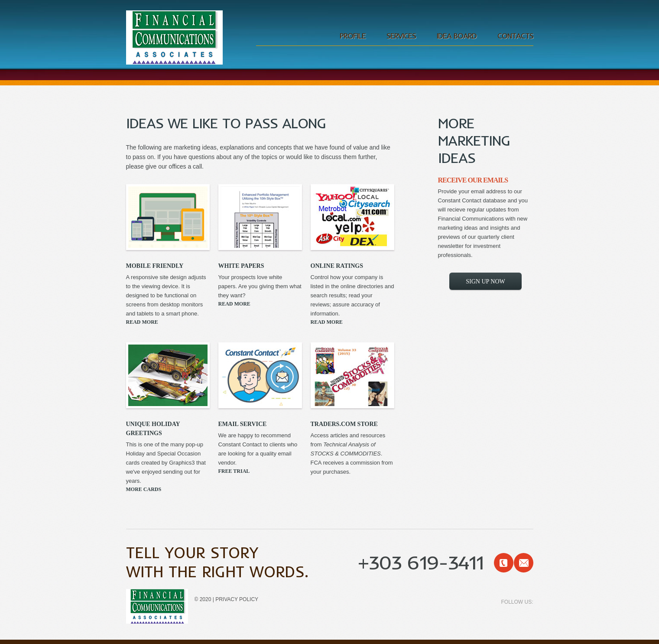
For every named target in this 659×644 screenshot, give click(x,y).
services (401, 36)
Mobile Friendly (155, 266)
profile (353, 36)
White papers (241, 266)
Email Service (243, 424)
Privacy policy (237, 599)
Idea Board (457, 36)
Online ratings (337, 266)
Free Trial (234, 471)
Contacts (515, 36)
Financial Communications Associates (175, 39)
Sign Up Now (485, 281)
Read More (142, 322)
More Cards (144, 489)
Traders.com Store (344, 424)
